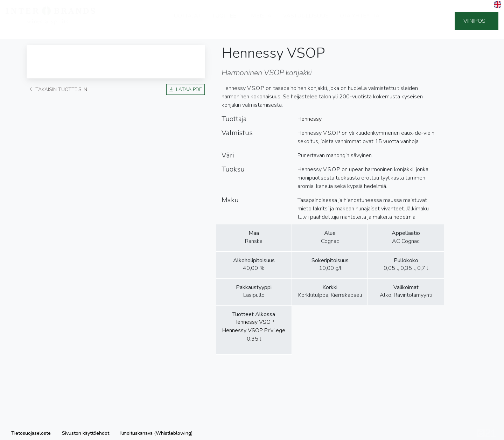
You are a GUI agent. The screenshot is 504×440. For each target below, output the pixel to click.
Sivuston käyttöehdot (86, 433)
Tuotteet (226, 21)
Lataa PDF (185, 89)
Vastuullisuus (306, 21)
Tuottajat (186, 21)
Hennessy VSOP (254, 322)
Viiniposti (477, 21)
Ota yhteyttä (360, 21)
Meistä (261, 21)
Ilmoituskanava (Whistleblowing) (156, 433)
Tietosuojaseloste (31, 433)
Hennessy (310, 119)
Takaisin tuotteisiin (58, 89)
